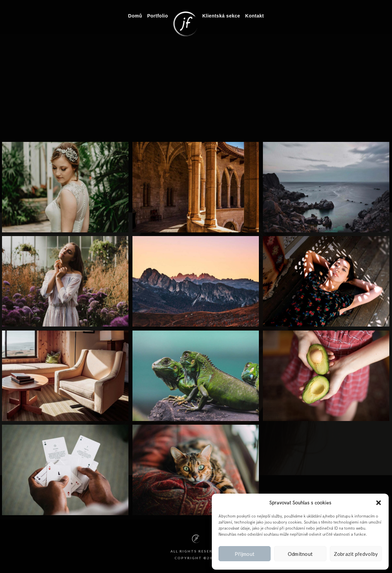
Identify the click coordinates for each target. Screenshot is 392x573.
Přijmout (245, 554)
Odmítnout (300, 554)
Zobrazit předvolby (356, 554)
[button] (379, 503)
